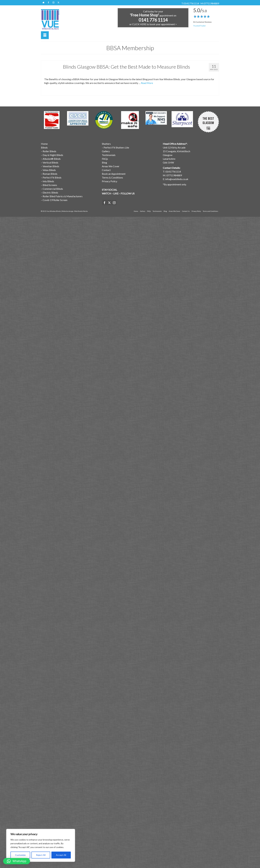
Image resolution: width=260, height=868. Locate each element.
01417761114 (191, 3)
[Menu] (45, 35)
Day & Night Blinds (53, 155)
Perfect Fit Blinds (52, 177)
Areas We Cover (111, 166)
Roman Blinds (50, 174)
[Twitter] (109, 203)
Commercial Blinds (53, 189)
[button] (17, 861)
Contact (106, 170)
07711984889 (211, 3)
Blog (104, 162)
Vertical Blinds (50, 162)
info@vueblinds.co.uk (177, 179)
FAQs (105, 159)
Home (44, 144)
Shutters (106, 144)
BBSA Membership (62, 73)
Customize (20, 855)
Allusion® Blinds (52, 159)
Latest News (76, 73)
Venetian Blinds (51, 166)
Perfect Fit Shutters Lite (116, 147)
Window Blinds (87, 73)
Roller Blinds (49, 151)
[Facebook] (105, 203)
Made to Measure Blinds (90, 92)
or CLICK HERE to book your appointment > (153, 24)
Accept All (61, 855)
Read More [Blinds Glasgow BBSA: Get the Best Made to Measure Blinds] (147, 83)
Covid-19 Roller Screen (55, 200)
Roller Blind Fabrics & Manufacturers (63, 196)
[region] (41, 845)
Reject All (41, 855)
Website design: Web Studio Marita (75, 211)
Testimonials (109, 155)
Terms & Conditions (112, 177)
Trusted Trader (200, 26)
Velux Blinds (49, 170)
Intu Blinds (48, 181)
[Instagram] (114, 203)
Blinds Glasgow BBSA (73, 92)
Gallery (106, 151)
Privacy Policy (110, 181)
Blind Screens (50, 185)
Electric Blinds (50, 192)
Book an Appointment (114, 174)
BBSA (48, 92)
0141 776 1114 (153, 20)
